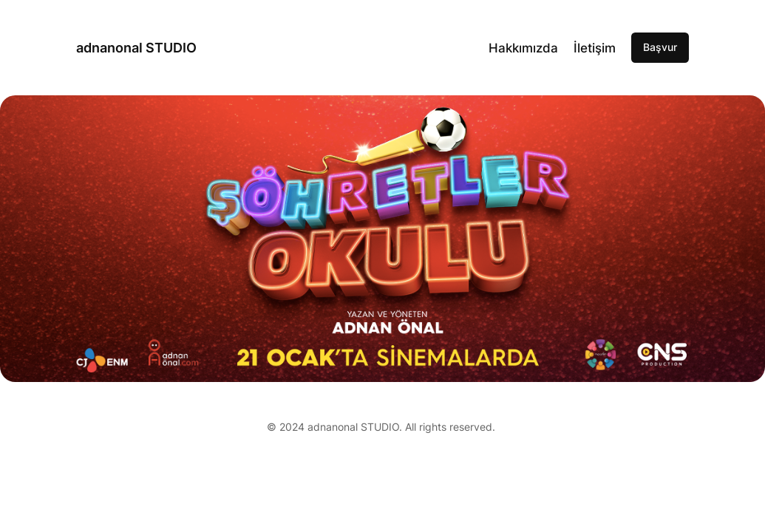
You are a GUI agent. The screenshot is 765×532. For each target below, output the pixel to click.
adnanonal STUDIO (136, 48)
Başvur (660, 47)
